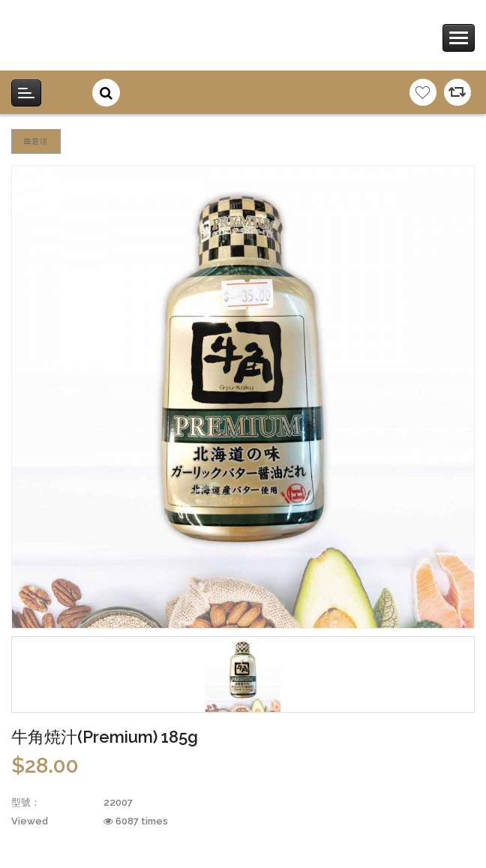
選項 (36, 141)
